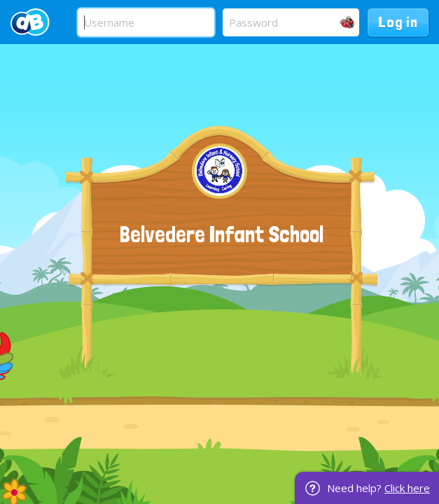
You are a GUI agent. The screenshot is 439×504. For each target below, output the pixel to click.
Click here (407, 488)
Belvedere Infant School (222, 234)
